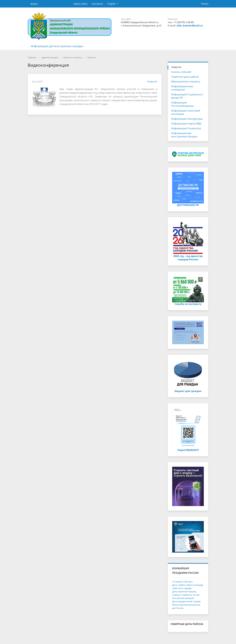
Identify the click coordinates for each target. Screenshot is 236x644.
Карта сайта (81, 4)
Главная (32, 57)
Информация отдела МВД (186, 124)
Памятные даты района (185, 77)
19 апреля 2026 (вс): (182, 582)
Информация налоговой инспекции (186, 112)
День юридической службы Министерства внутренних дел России (186, 605)
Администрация (50, 57)
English (112, 4)
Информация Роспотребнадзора (182, 104)
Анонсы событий (181, 72)
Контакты (97, 4)
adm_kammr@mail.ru (190, 26)
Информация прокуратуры (187, 119)
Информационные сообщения (182, 88)
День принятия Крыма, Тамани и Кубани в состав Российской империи (186, 595)
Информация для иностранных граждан (57, 46)
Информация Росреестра (186, 128)
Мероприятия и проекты (186, 82)
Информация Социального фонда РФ (187, 96)
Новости (92, 57)
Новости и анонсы (73, 57)
